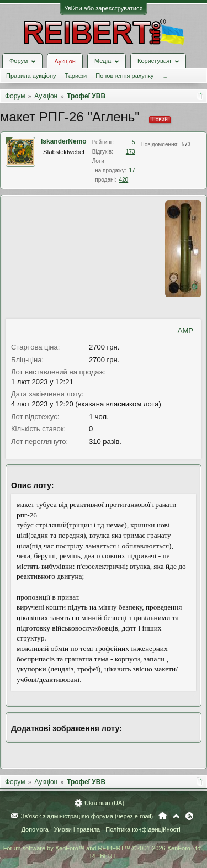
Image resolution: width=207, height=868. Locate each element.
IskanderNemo (64, 141)
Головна (163, 816)
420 (124, 180)
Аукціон (65, 61)
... (165, 76)
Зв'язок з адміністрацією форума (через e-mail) (87, 816)
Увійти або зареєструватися (104, 8)
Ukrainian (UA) (104, 803)
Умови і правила (77, 829)
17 (132, 170)
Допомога (34, 829)
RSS (189, 816)
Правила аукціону (31, 76)
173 (131, 152)
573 (186, 144)
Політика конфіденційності (143, 829)
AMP (185, 330)
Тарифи (76, 76)
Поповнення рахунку (124, 76)
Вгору (176, 816)
